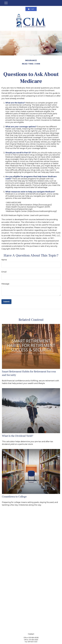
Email (4, 272)
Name (4, 260)
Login (31, 9)
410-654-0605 (33, 640)
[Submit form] (6, 302)
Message (5, 284)
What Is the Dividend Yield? (18, 436)
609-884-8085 (33, 638)
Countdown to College (14, 497)
